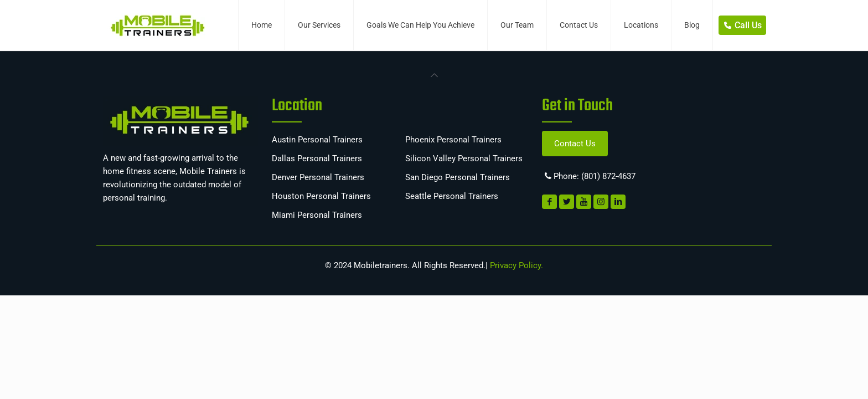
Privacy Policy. (515, 265)
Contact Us (575, 144)
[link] (434, 74)
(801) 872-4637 (608, 176)
